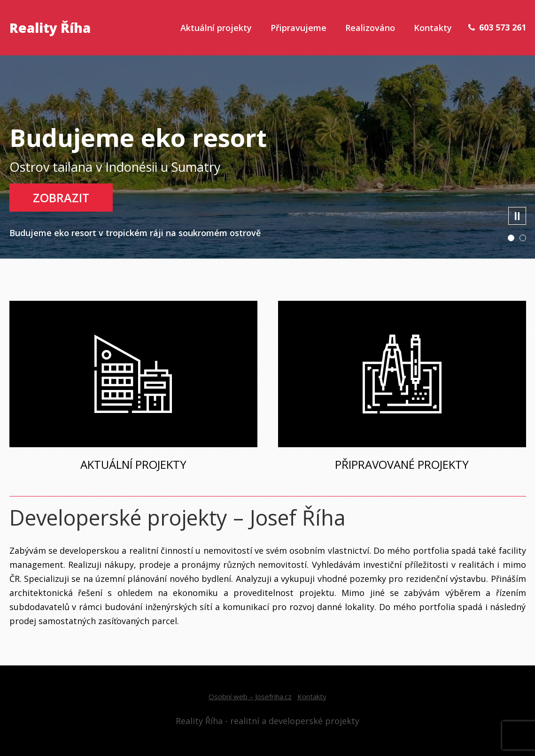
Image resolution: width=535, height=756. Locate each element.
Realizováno (370, 28)
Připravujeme (299, 28)
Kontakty (433, 28)
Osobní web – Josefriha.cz (250, 696)
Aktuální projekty (216, 28)
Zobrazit (61, 198)
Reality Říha (50, 28)
